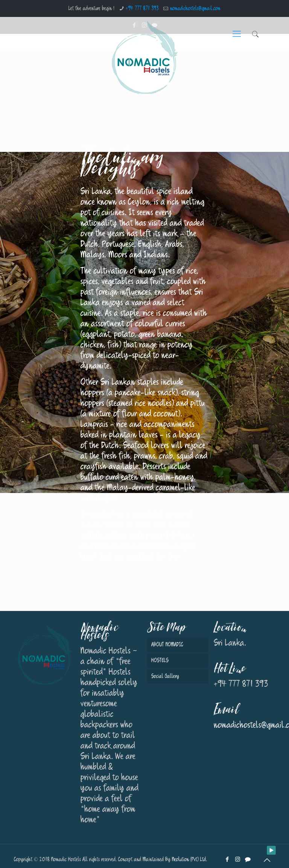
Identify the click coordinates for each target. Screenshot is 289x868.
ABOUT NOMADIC (167, 645)
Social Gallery (165, 676)
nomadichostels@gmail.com (195, 8)
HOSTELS (160, 661)
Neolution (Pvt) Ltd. (189, 860)
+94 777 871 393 (142, 8)
